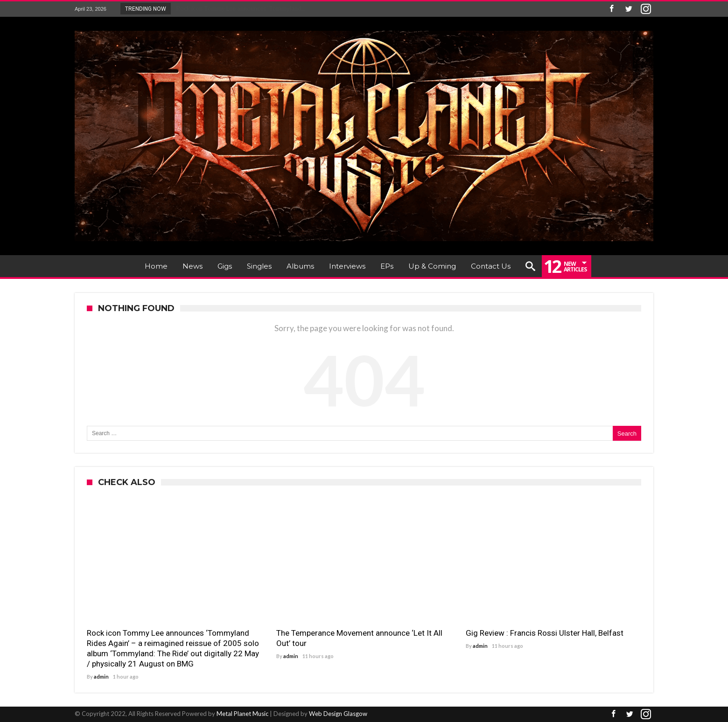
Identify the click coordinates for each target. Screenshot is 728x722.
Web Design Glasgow (338, 714)
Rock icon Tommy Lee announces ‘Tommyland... (239, 8)
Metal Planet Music (242, 714)
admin (101, 677)
